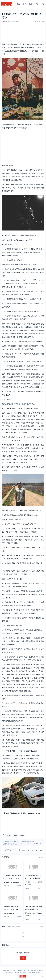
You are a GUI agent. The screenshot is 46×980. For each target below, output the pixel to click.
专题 (37, 4)
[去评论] (43, 252)
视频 (31, 4)
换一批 (41, 857)
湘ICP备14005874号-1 (21, 973)
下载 (43, 4)
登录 (23, 958)
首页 (18, 4)
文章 (24, 4)
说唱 (12, 21)
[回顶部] (43, 256)
